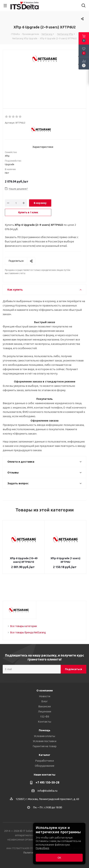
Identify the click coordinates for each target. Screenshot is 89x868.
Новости (45, 696)
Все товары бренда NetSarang (28, 632)
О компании (45, 690)
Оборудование (45, 766)
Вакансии (44, 706)
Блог (44, 701)
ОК (59, 858)
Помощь (45, 730)
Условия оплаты (44, 736)
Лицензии (44, 711)
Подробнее (43, 848)
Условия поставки (45, 741)
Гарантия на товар (45, 746)
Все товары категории (24, 626)
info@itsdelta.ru (47, 791)
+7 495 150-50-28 (47, 782)
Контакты (44, 722)
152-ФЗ (45, 716)
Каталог (44, 755)
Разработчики (44, 761)
